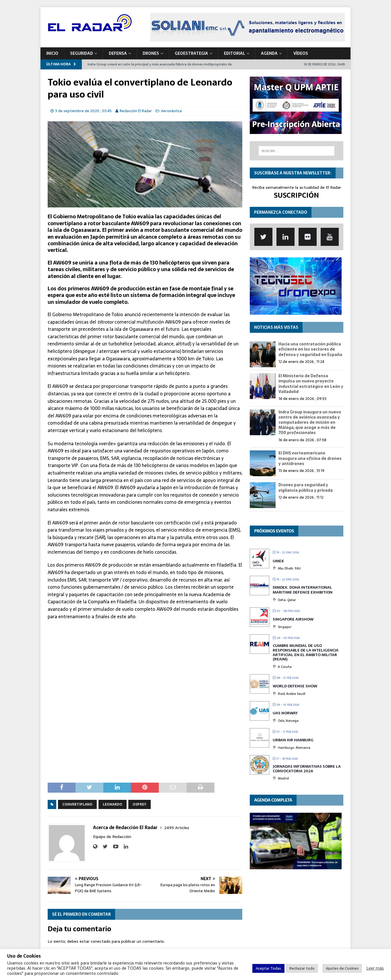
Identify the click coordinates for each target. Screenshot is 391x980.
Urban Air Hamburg (293, 740)
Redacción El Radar (136, 111)
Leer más (375, 968)
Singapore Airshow (293, 619)
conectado (101, 941)
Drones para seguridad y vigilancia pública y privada (306, 487)
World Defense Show (295, 686)
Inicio (52, 53)
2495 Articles (177, 828)
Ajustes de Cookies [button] (342, 968)
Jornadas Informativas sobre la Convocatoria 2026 (307, 769)
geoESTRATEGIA (191, 53)
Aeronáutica (171, 111)
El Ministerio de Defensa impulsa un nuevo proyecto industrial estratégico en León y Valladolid (311, 384)
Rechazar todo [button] (302, 968)
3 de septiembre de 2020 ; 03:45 (83, 111)
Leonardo (113, 804)
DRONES (151, 53)
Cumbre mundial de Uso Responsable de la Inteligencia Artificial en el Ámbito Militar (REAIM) (306, 652)
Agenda (269, 53)
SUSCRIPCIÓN (296, 195)
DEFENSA (118, 53)
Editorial (235, 53)
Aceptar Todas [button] (268, 968)
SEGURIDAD (82, 53)
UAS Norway (285, 713)
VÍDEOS (301, 53)
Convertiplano (77, 804)
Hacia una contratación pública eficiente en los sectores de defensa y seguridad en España (310, 349)
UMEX (278, 561)
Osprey (140, 804)
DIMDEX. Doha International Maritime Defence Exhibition (303, 590)
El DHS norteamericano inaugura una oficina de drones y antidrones (310, 458)
